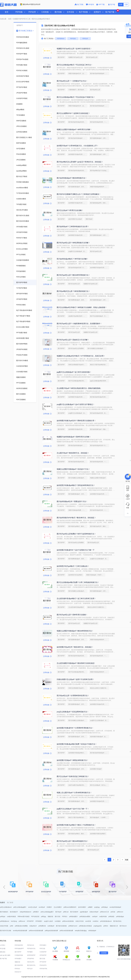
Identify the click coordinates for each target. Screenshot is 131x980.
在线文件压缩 (79, 921)
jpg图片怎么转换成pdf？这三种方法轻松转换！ (74, 372)
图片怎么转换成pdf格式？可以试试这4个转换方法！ (76, 97)
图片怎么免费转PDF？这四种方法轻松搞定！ (73, 113)
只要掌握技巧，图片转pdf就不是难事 (78, 90)
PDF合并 (85, 39)
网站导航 (107, 977)
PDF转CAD (31, 945)
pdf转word (120, 912)
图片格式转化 (117, 921)
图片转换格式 (4, 912)
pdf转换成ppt (120, 917)
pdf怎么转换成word (6, 907)
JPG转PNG (31, 959)
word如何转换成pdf (115, 907)
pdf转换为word (73, 926)
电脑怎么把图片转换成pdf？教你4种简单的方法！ (75, 631)
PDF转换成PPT (19, 949)
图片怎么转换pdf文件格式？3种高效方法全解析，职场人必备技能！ (82, 307)
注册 (126, 4)
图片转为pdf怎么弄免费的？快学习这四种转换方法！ (76, 534)
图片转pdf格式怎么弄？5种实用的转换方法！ (73, 291)
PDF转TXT (18, 972)
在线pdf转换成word (25, 912)
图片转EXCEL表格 (6, 931)
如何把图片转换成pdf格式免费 (77, 753)
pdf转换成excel (5, 921)
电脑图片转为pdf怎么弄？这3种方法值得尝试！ (74, 49)
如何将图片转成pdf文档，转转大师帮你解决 (78, 203)
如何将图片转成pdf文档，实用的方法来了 (78, 429)
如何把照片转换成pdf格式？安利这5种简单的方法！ (76, 485)
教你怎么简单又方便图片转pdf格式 (97, 607)
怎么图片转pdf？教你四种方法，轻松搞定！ (73, 453)
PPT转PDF (43, 962)
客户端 (112, 4)
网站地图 (101, 977)
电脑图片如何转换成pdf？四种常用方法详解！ (74, 437)
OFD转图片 (39, 921)
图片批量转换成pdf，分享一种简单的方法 (100, 138)
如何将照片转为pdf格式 (75, 575)
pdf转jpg (44, 917)
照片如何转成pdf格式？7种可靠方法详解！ (73, 259)
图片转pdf (58, 912)
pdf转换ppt (105, 907)
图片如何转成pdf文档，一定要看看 (100, 510)
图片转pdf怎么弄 (95, 90)
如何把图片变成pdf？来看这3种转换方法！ (73, 760)
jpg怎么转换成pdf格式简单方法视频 (100, 381)
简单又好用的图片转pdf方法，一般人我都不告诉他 (78, 365)
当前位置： (4, 19)
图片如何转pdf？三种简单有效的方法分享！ (73, 226)
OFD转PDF (30, 921)
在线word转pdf (94, 912)
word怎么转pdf (32, 907)
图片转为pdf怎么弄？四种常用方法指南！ (72, 615)
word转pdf (42, 907)
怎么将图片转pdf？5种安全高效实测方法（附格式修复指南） (79, 388)
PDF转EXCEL (31, 949)
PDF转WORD (19, 945)
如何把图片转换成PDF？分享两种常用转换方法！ (75, 728)
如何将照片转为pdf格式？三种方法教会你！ (73, 566)
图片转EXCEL (31, 965)
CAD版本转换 (19, 955)
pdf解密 (90, 907)
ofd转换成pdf (92, 931)
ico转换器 (58, 921)
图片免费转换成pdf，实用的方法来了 (78, 300)
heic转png (14, 921)
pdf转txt (106, 926)
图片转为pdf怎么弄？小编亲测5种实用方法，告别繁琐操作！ (79, 324)
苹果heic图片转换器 (24, 917)
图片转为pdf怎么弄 (92, 57)
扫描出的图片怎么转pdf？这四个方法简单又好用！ (75, 679)
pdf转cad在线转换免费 (66, 931)
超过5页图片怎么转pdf (75, 219)
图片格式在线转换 (61, 926)
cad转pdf (95, 917)
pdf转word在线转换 (68, 921)
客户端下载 (3, 959)
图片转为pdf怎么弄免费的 (76, 348)
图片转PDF (61, 57)
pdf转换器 (111, 917)
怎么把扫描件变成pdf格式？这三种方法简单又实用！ (76, 598)
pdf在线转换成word (106, 921)
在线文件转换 (4, 926)
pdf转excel (22, 921)
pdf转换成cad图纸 (85, 917)
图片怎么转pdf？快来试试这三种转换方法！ (73, 776)
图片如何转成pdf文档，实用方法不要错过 (100, 413)
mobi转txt (95, 921)
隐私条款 (3, 952)
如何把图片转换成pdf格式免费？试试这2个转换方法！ (77, 744)
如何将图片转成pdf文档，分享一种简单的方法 (78, 154)
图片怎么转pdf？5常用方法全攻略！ (70, 210)
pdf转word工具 (104, 912)
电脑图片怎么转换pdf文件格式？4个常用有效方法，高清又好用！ (81, 356)
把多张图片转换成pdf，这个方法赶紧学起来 (100, 737)
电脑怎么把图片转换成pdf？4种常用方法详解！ (74, 129)
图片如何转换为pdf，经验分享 (99, 429)
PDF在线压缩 (35, 917)
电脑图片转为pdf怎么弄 (75, 57)
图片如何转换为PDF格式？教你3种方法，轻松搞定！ (76, 518)
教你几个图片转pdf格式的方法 (99, 365)
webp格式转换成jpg (81, 931)
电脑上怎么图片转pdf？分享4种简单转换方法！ (74, 793)
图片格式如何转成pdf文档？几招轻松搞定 (78, 122)
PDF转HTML (44, 969)
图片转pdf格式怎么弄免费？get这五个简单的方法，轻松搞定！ (80, 162)
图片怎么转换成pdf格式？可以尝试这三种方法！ (75, 65)
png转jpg (97, 907)
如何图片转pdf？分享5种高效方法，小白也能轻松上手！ (78, 146)
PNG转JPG (43, 965)
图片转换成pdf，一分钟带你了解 (100, 817)
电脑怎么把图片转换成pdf (98, 478)
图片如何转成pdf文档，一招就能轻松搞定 (100, 122)
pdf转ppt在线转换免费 (51, 931)
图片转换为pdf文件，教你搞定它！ (100, 526)
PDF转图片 (43, 945)
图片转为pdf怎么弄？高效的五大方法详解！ (73, 340)
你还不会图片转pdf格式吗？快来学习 (78, 785)
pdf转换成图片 (73, 917)
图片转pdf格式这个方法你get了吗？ (100, 171)
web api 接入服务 (5, 955)
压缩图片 (49, 907)
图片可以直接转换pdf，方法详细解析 (100, 316)
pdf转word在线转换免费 (36, 931)
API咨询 (90, 4)
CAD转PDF (43, 952)
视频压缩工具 (114, 926)
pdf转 (12, 926)
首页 (7, 12)
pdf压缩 (113, 912)
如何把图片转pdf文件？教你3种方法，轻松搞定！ (75, 647)
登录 (121, 4)
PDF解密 (30, 952)
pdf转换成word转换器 (85, 926)
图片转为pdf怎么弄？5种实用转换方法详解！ (73, 243)
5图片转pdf (89, 219)
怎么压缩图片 (58, 907)
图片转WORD (19, 965)
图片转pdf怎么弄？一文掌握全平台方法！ (72, 81)
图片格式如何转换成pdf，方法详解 (100, 74)
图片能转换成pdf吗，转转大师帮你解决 (100, 203)
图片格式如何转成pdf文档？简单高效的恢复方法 (100, 397)
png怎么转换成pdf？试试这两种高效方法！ (73, 712)
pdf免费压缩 (42, 926)
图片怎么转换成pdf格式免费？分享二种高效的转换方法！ (78, 582)
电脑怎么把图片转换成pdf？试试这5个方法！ (73, 469)
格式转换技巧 (14, 912)
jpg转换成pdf (84, 912)
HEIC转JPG (31, 962)
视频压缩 (50, 917)
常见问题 (3, 949)
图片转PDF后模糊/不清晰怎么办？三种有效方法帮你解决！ (79, 194)
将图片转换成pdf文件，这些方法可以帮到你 (78, 74)
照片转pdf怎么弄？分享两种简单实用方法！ (73, 696)
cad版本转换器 (11, 917)
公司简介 (3, 945)
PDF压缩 (73, 39)
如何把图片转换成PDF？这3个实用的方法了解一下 (76, 550)
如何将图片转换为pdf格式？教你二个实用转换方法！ (76, 825)
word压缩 (88, 921)
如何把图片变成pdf (96, 769)
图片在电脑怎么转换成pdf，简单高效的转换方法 (97, 348)
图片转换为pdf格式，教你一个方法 (78, 526)
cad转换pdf (51, 926)
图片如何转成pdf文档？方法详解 (78, 268)
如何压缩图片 (82, 907)
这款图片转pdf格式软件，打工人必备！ (78, 316)
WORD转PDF (31, 955)
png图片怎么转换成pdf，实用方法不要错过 (78, 251)
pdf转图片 (36, 912)
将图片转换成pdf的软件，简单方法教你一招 (100, 187)
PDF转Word (61, 39)
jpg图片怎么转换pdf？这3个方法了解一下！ (73, 809)
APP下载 (101, 4)
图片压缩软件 (74, 912)
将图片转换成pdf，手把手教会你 (96, 575)
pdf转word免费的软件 (70, 907)
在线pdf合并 (33, 926)
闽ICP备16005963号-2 (92, 977)
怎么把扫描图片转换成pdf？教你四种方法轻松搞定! (76, 663)
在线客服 (104, 953)
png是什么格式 (48, 921)
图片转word (123, 926)
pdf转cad (66, 912)
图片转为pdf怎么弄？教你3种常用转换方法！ (73, 275)
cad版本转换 (103, 917)
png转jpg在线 (98, 926)
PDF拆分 (65, 917)
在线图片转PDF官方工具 (22, 19)
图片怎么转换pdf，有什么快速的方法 (100, 785)
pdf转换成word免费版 (21, 926)
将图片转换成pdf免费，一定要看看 (78, 510)
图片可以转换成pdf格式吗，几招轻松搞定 (78, 381)
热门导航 (79, 4)
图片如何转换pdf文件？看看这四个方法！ (72, 501)
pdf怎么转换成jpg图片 (20, 907)
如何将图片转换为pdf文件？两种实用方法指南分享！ (76, 421)
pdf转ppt (3, 917)
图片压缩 (58, 917)
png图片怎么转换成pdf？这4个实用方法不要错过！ (76, 404)
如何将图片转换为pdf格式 (98, 834)
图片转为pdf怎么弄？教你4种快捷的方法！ (73, 841)
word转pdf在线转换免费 (20, 931)
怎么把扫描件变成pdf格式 (76, 607)
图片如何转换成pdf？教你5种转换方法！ (72, 178)
